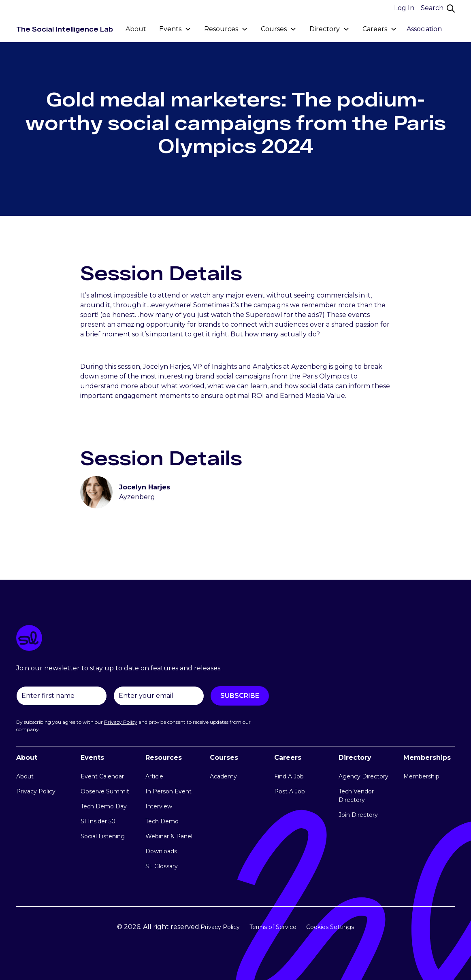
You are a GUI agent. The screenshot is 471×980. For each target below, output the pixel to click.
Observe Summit (105, 791)
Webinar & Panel (169, 836)
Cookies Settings (330, 927)
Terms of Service (273, 927)
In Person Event (168, 791)
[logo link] (235, 639)
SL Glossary (162, 866)
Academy (223, 776)
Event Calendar (102, 776)
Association (424, 29)
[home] (65, 29)
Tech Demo (162, 821)
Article (154, 776)
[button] (175, 29)
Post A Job (290, 791)
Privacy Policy (36, 791)
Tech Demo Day (104, 806)
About (136, 29)
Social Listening (103, 836)
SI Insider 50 (98, 821)
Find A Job (289, 776)
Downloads (161, 851)
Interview (159, 806)
